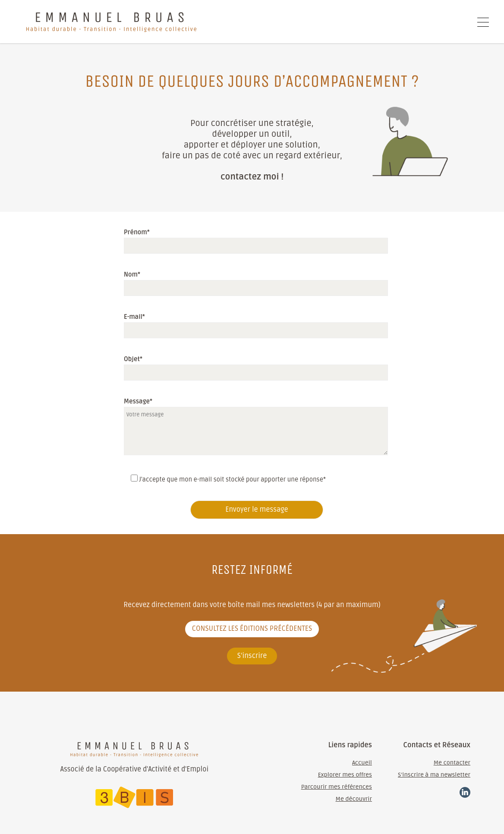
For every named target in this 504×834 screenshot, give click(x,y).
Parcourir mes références (337, 787)
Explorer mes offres (345, 775)
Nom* (253, 281)
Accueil (362, 763)
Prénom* (253, 239)
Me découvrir (354, 799)
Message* (138, 401)
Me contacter (452, 763)
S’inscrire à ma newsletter (434, 775)
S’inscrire (252, 656)
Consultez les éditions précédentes (252, 629)
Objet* (253, 366)
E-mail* (253, 323)
